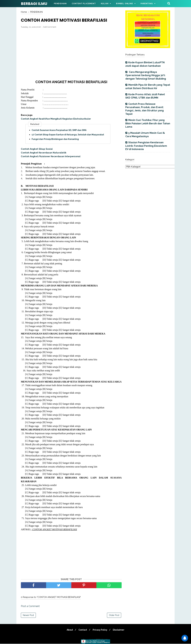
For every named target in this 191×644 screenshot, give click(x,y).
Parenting (147, 4)
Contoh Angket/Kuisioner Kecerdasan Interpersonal (51, 157)
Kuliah (105, 4)
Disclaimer (120, 630)
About (69, 630)
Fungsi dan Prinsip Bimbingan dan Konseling (55, 139)
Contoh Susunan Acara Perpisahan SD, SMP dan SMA (59, 130)
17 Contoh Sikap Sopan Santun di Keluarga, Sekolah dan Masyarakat (68, 135)
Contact (82, 630)
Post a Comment (30, 606)
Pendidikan (60, 4)
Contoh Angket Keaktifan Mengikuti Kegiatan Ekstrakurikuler (56, 119)
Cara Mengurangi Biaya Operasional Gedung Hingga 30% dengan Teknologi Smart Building (146, 75)
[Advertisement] (71, 53)
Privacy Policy (100, 630)
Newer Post (28, 615)
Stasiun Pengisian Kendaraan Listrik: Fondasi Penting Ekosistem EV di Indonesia (146, 146)
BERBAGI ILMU (34, 4)
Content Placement (84, 4)
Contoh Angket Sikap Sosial (37, 149)
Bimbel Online (124, 4)
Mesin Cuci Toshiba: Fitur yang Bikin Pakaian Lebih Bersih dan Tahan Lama (148, 123)
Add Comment (50, 27)
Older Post (114, 615)
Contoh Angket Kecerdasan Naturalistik (44, 153)
